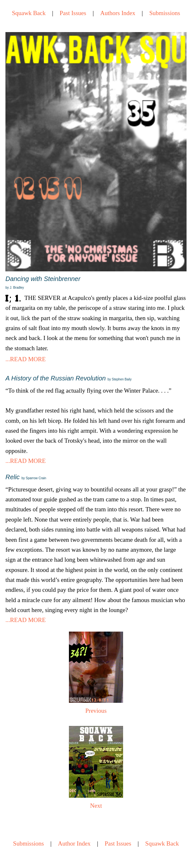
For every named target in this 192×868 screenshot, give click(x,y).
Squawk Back (29, 13)
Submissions (165, 13)
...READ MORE (26, 359)
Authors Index (118, 13)
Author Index (74, 843)
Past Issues (73, 13)
